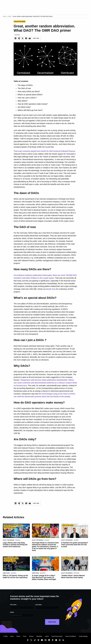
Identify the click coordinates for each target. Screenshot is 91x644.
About (12, 636)
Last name (38, 605)
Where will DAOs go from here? (30, 110)
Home (4, 16)
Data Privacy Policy (57, 636)
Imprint (47, 636)
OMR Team (6, 573)
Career (18, 636)
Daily (9, 16)
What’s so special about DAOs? (30, 95)
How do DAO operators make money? (33, 104)
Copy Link (36, 38)
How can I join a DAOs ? (27, 98)
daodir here (51, 289)
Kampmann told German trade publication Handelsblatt (44, 380)
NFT (15, 118)
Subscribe (52, 622)
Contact (31, 636)
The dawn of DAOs (25, 85)
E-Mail (12, 612)
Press (25, 636)
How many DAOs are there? (29, 91)
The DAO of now (24, 88)
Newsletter (39, 636)
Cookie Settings (83, 636)
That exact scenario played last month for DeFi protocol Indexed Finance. (45, 151)
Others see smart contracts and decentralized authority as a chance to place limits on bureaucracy (45, 383)
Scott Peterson (9, 540)
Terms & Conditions (71, 636)
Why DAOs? (23, 101)
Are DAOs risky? (24, 107)
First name (13, 605)
